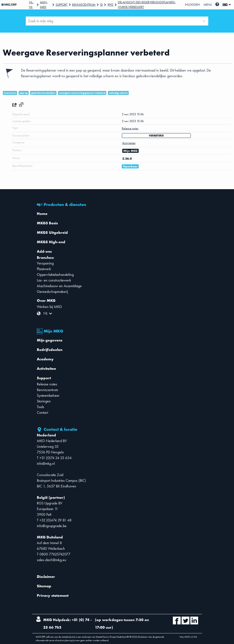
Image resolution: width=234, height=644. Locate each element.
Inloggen (192, 5)
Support (62, 5)
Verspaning (45, 263)
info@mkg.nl (46, 463)
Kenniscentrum (84, 5)
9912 (110, 5)
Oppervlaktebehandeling (55, 275)
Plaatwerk (44, 269)
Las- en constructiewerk (54, 280)
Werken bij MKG (49, 307)
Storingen (44, 401)
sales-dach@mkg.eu (51, 560)
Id (101, 5)
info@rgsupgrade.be (52, 526)
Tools (40, 407)
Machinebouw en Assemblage (59, 286)
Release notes (47, 384)
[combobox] (29, 21)
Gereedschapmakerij (52, 292)
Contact (42, 412)
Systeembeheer (48, 395)
